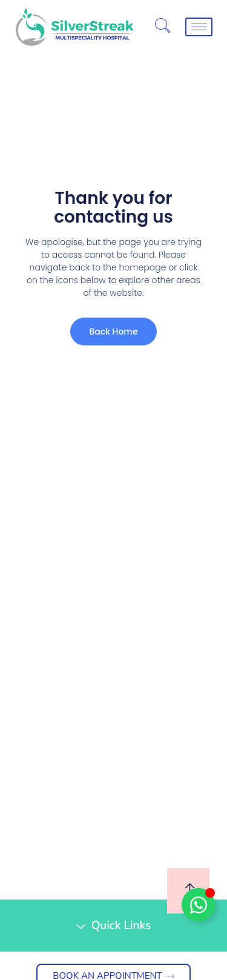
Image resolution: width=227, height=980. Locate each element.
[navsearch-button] (162, 27)
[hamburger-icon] (199, 27)
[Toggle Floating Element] (198, 905)
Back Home (113, 332)
